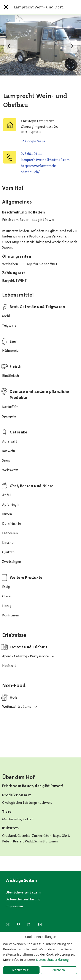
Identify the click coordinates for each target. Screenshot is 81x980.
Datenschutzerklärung (23, 899)
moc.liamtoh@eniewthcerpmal (45, 160)
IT (29, 925)
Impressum (14, 906)
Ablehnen (59, 970)
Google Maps (35, 141)
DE (8, 925)
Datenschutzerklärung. (53, 959)
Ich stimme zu (21, 970)
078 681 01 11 (31, 154)
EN (40, 925)
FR (18, 925)
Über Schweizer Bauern (23, 892)
